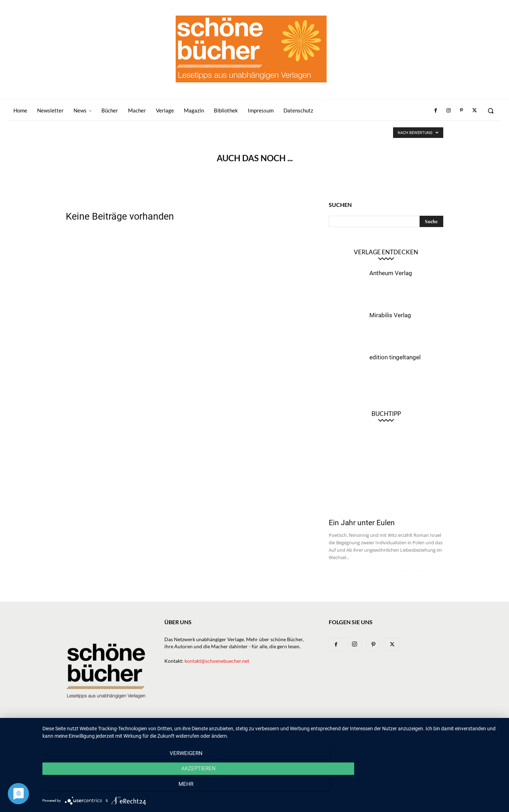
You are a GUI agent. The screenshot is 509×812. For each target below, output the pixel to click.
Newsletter (208, 733)
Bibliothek (362, 733)
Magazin (333, 733)
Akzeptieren (272, 788)
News (234, 733)
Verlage (281, 733)
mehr (433, 788)
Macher (306, 733)
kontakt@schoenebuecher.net (217, 661)
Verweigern (112, 788)
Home (181, 733)
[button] (491, 111)
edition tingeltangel (395, 357)
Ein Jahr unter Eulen (362, 523)
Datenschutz (428, 733)
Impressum (394, 733)
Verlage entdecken (386, 252)
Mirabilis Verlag (390, 315)
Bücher (256, 733)
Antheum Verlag (391, 273)
